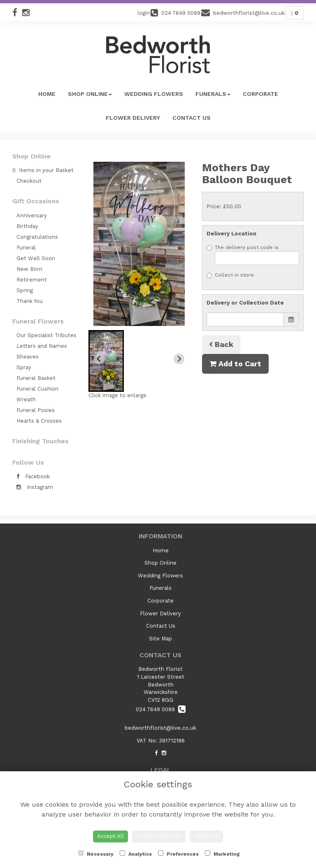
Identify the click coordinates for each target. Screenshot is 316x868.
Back (221, 344)
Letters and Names (42, 346)
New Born (29, 269)
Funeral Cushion (37, 389)
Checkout (29, 181)
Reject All (206, 836)
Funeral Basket (36, 378)
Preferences (178, 854)
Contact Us (192, 118)
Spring (25, 290)
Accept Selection (159, 836)
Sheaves (28, 357)
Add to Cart (235, 364)
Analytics (136, 854)
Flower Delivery (133, 118)
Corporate (260, 94)
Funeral (26, 248)
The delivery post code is (253, 255)
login (144, 13)
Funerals (213, 94)
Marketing (222, 854)
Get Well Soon (36, 258)
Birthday (27, 226)
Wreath (26, 399)
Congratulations (37, 237)
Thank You (30, 301)
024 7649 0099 (161, 709)
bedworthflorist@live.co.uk (160, 728)
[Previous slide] (99, 359)
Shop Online (90, 94)
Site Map (160, 639)
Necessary (96, 854)
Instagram (35, 487)
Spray (24, 367)
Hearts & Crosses (39, 421)
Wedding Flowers (154, 94)
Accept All (110, 836)
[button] (106, 361)
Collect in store (230, 275)
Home (47, 94)
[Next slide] (179, 359)
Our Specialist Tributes (46, 335)
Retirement (32, 280)
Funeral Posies (36, 410)
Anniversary (32, 215)
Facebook (33, 476)
